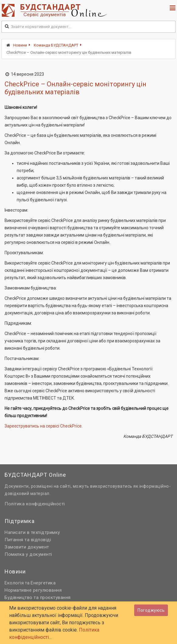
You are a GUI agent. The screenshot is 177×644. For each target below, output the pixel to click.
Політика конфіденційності (35, 504)
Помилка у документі (28, 554)
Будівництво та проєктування (38, 597)
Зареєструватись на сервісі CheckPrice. (44, 426)
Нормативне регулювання (33, 590)
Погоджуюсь (151, 610)
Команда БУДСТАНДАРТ (56, 45)
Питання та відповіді (28, 540)
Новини (20, 45)
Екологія (14, 583)
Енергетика (43, 583)
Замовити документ (27, 547)
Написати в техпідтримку (32, 532)
